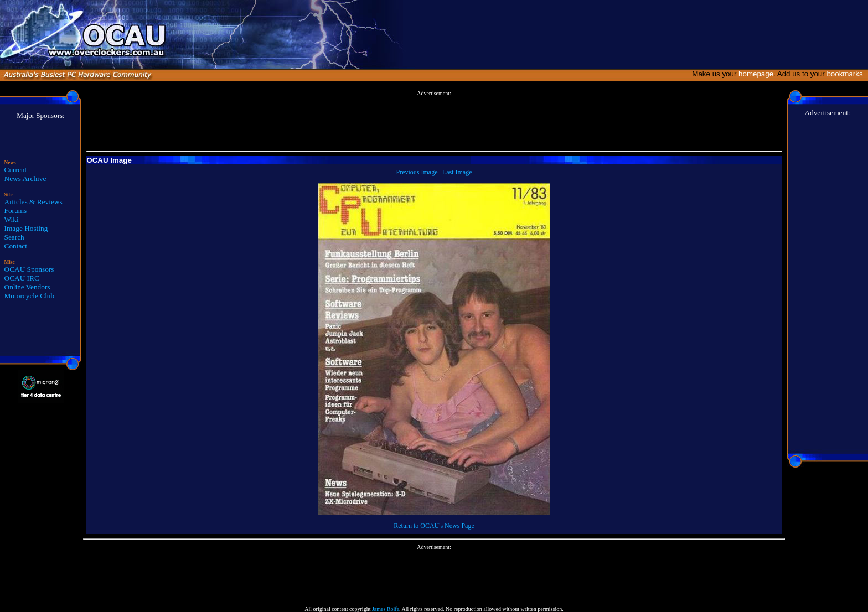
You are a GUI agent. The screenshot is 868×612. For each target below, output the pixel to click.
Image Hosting (26, 228)
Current (16, 170)
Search (14, 237)
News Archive (25, 178)
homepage (756, 74)
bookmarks (847, 74)
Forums (16, 211)
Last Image (457, 172)
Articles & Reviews (33, 202)
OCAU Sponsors (29, 269)
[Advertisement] (434, 121)
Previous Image (417, 172)
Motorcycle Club (30, 296)
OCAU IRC (22, 278)
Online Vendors (27, 287)
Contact (16, 246)
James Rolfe (386, 609)
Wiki (12, 219)
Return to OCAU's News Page (434, 526)
